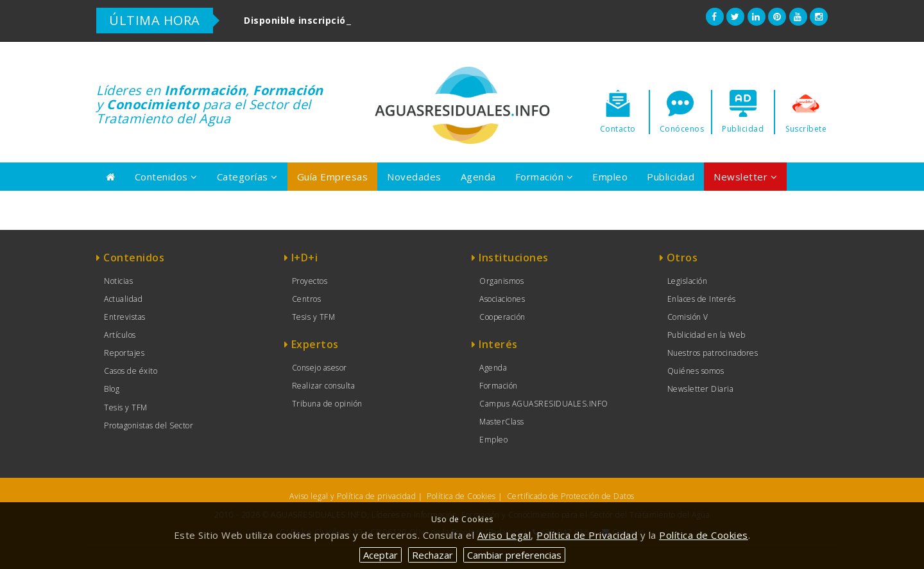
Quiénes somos (696, 371)
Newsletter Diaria (701, 389)
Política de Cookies (461, 496)
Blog (112, 389)
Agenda (478, 177)
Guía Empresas (333, 177)
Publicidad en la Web (706, 335)
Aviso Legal (504, 535)
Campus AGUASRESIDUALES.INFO (544, 404)
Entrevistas (125, 317)
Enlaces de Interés (702, 299)
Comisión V (688, 317)
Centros (307, 299)
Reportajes (124, 353)
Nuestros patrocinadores (713, 353)
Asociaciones (502, 299)
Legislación (688, 281)
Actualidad (123, 299)
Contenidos (166, 177)
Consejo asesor (320, 368)
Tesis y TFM (126, 407)
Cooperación (502, 317)
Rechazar (432, 555)
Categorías (247, 177)
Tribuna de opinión (327, 404)
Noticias (118, 281)
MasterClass (502, 422)
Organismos (501, 281)
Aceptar (381, 555)
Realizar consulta (324, 386)
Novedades (414, 177)
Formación (544, 177)
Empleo (610, 177)
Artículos (120, 335)
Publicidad (671, 177)
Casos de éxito (131, 371)
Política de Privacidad (587, 535)
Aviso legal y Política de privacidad (353, 496)
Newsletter (745, 177)
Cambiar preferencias (514, 555)
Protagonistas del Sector (149, 425)
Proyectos (310, 281)
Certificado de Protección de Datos (571, 496)
